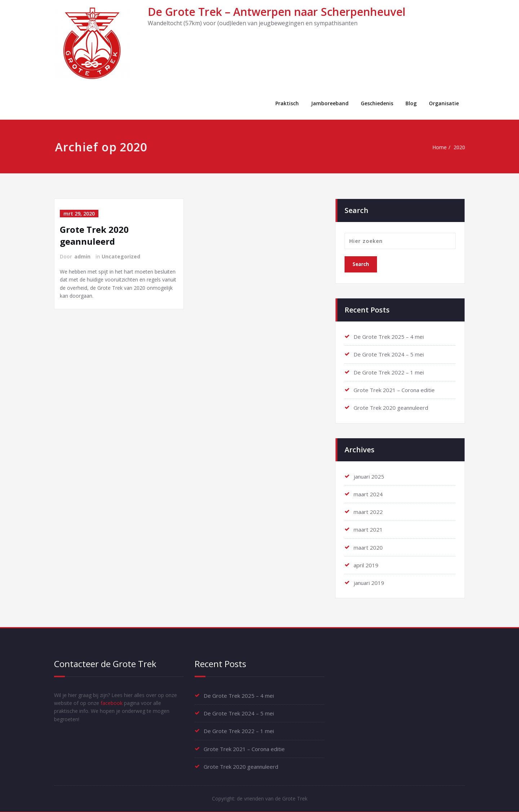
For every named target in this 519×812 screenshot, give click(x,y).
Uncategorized (121, 256)
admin (82, 256)
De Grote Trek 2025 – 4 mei (389, 337)
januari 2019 (369, 582)
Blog (411, 103)
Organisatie (444, 103)
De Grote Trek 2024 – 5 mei (389, 354)
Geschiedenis (377, 103)
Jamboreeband (330, 103)
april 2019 (366, 564)
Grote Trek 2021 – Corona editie (394, 390)
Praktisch (287, 103)
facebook (129, 703)
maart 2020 (368, 546)
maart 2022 (368, 511)
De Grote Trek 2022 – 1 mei (389, 372)
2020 (462, 147)
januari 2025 (369, 476)
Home (440, 147)
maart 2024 (368, 493)
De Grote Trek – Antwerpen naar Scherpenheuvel (277, 12)
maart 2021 (368, 529)
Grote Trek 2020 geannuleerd (94, 235)
